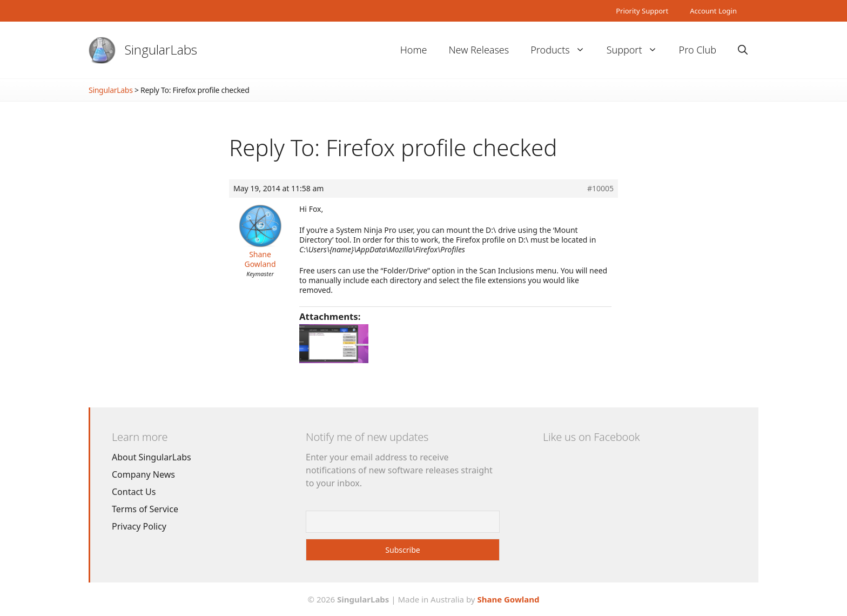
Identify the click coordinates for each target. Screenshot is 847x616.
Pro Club (698, 50)
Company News (143, 474)
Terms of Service (145, 509)
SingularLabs (161, 49)
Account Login (713, 11)
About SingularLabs (152, 457)
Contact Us (134, 492)
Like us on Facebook (591, 437)
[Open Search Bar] (743, 50)
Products (563, 50)
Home (414, 50)
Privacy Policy (139, 526)
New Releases (479, 50)
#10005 (600, 189)
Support (637, 50)
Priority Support (642, 11)
